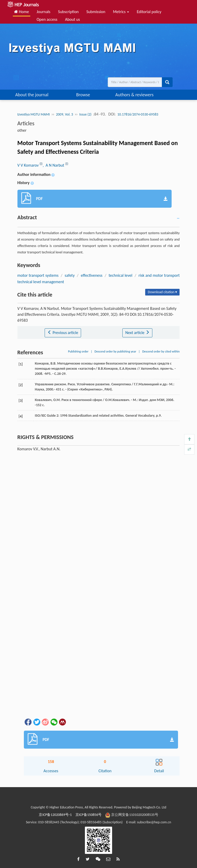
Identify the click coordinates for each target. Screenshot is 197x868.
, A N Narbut (54, 165)
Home (22, 12)
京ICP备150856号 (89, 815)
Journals (44, 12)
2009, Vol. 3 (65, 114)
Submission (96, 12)
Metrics (121, 12)
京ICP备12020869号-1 (55, 815)
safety (70, 275)
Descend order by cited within (161, 351)
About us (72, 19)
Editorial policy (149, 12)
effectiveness (92, 275)
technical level (120, 275)
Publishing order (78, 351)
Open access (47, 19)
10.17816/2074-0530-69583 (138, 114)
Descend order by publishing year (115, 351)
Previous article (63, 333)
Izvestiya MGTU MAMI (34, 114)
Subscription (68, 12)
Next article (137, 333)
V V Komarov (29, 165)
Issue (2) (85, 114)
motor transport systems (38, 275)
